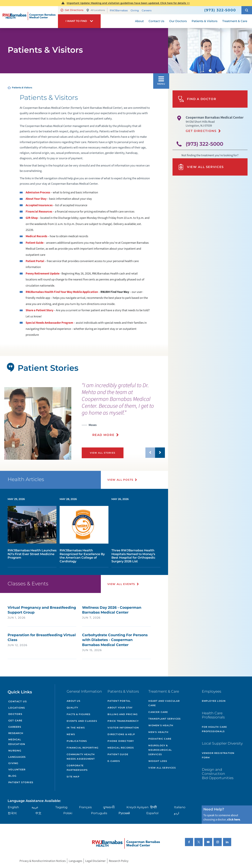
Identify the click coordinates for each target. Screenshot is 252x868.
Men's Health (158, 732)
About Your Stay (36, 199)
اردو (177, 813)
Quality (72, 708)
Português (99, 813)
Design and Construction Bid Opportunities (218, 774)
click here (234, 820)
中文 (38, 813)
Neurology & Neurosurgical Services (160, 750)
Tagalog (61, 807)
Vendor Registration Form (218, 755)
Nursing (15, 751)
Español (152, 813)
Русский (124, 813)
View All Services (201, 167)
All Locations (96, 10)
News (71, 734)
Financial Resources (39, 212)
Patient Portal (35, 261)
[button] (247, 10)
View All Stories (103, 453)
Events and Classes (82, 721)
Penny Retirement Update (43, 274)
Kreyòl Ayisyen (138, 807)
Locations (17, 708)
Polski (68, 813)
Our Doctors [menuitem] (178, 21)
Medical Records (36, 236)
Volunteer (17, 770)
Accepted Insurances (39, 205)
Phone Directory (121, 741)
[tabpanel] (38, 423)
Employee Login (214, 701)
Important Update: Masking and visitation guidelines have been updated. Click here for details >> (128, 3)
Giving (135, 10)
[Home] (29, 17)
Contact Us (18, 701)
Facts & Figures (79, 714)
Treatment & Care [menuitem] (235, 21)
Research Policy (119, 861)
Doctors (15, 714)
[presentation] (123, 412)
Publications (77, 741)
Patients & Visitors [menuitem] (205, 21)
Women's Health (161, 725)
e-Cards (114, 761)
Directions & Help (121, 734)
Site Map (73, 777)
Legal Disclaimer (95, 861)
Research (16, 733)
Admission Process (38, 192)
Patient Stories (21, 782)
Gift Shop (32, 218)
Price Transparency (123, 721)
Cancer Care (158, 712)
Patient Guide (35, 243)
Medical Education (17, 742)
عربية (35, 807)
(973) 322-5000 (204, 144)
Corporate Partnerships (77, 768)
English (13, 807)
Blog (12, 776)
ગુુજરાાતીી (109, 807)
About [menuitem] (139, 21)
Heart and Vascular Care (164, 703)
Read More (103, 435)
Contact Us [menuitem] (156, 21)
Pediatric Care (160, 739)
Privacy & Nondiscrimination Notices (43, 861)
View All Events (121, 584)
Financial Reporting (83, 748)
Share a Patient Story (39, 310)
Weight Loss (158, 761)
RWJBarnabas (119, 10)
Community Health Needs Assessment (81, 757)
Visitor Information (123, 728)
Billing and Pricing (123, 714)
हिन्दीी (153, 807)
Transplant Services (165, 719)
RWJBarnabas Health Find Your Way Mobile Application (62, 292)
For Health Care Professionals (214, 729)
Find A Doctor (197, 99)
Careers (147, 10)
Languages (17, 757)
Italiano (180, 807)
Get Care (15, 721)
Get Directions (72, 10)
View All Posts (120, 480)
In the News (76, 728)
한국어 (12, 813)
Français (85, 807)
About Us (74, 701)
